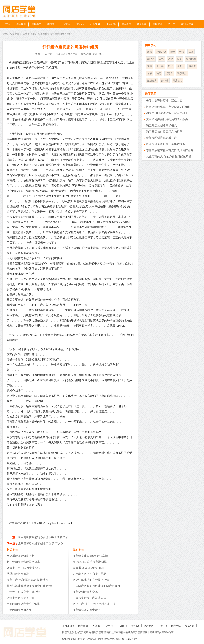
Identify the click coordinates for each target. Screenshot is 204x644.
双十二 (172, 24)
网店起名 (178, 81)
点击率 (181, 66)
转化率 (192, 66)
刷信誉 (51, 24)
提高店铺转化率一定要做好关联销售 (168, 107)
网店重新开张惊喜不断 (21, 556)
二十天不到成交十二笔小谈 (23, 592)
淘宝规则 (21, 24)
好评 (170, 66)
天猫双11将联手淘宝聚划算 (90, 562)
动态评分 (182, 73)
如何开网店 (68, 626)
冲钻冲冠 (161, 52)
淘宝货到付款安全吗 (85, 592)
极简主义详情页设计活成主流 (164, 101)
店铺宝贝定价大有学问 (21, 598)
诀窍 (159, 73)
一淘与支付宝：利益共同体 (89, 598)
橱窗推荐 (191, 59)
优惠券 (169, 73)
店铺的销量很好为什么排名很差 (166, 144)
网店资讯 (157, 24)
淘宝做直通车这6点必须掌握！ (92, 556)
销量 (150, 66)
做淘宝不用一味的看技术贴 (23, 568)
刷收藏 (151, 59)
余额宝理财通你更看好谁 (161, 138)
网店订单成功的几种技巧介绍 (91, 580)
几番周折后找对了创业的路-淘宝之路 (41, 544)
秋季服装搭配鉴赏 (18, 574)
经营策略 (95, 24)
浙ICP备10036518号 (126, 639)
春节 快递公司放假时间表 (88, 568)
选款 (170, 59)
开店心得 (111, 24)
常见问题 (142, 24)
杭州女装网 (187, 24)
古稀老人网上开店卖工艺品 (89, 574)
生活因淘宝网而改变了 (21, 610)
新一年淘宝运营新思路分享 (23, 562)
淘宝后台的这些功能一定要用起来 (167, 113)
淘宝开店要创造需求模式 (161, 125)
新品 (173, 52)
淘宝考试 (126, 24)
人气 (161, 59)
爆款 (150, 52)
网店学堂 (88, 639)
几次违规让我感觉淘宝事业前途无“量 (29, 586)
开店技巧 (65, 24)
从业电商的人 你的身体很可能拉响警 (169, 156)
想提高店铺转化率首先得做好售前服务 (170, 150)
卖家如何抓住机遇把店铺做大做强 (167, 119)
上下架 (160, 66)
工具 (191, 52)
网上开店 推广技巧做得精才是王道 (94, 604)
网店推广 (36, 24)
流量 (179, 59)
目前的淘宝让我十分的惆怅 (23, 604)
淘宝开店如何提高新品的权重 (164, 132)
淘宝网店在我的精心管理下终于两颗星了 (43, 537)
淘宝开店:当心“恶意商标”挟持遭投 (27, 580)
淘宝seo (80, 24)
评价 (182, 52)
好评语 (165, 81)
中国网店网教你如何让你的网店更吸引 (96, 586)
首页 (8, 24)
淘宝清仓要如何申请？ (87, 610)
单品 (150, 73)
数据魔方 (152, 81)
